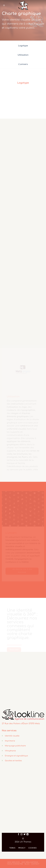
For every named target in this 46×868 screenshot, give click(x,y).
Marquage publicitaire (15, 746)
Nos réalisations (30, 862)
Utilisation (23, 55)
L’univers (23, 64)
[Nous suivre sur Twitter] (25, 834)
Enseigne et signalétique (16, 756)
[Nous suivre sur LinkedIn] (27, 834)
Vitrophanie (10, 751)
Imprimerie (10, 741)
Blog (27, 864)
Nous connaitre (15, 864)
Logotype (23, 46)
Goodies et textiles (13, 761)
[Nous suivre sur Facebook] (19, 834)
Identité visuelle (12, 736)
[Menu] (4, 6)
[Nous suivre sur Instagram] (21, 834)
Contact (35, 864)
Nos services (14, 862)
